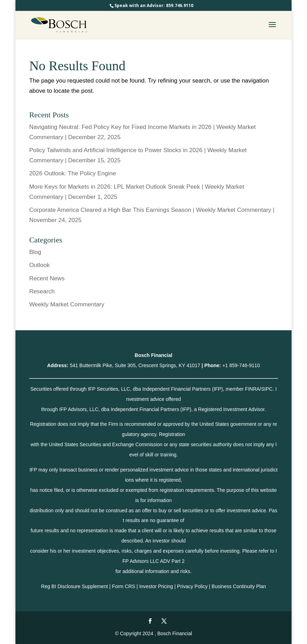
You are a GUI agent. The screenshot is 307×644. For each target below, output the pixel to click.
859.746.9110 (180, 5)
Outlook (39, 265)
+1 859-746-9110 (241, 365)
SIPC (267, 389)
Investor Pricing (156, 586)
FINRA (252, 389)
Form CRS (124, 586)
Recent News (47, 278)
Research (42, 291)
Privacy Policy (192, 586)
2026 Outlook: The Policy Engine (72, 173)
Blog (35, 252)
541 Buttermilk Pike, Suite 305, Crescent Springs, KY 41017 (135, 365)
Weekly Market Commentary (67, 304)
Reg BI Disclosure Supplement (75, 586)
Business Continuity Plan (239, 586)
